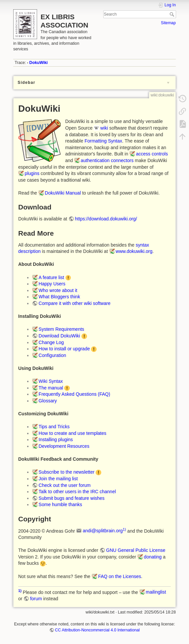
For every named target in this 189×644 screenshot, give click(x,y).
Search (173, 14)
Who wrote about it (58, 290)
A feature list (51, 277)
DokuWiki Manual (63, 193)
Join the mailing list (58, 479)
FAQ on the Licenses (119, 576)
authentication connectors (107, 160)
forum (36, 599)
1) (124, 529)
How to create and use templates (73, 433)
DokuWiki (39, 63)
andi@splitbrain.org (103, 531)
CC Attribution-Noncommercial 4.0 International (97, 630)
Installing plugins (56, 439)
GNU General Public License (136, 550)
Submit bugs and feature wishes (72, 498)
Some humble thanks (61, 504)
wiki (104, 128)
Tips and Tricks (54, 427)
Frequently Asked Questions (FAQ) (74, 394)
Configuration (52, 355)
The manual (51, 388)
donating (153, 557)
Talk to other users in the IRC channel (77, 492)
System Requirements (62, 329)
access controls (152, 154)
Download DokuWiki (59, 336)
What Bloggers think (59, 297)
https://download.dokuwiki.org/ (106, 219)
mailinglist (156, 592)
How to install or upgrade (64, 349)
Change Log (51, 342)
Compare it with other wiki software (75, 303)
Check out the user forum (65, 485)
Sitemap (168, 23)
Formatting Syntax (103, 141)
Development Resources (64, 446)
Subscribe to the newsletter (67, 472)
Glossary (48, 401)
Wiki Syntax (51, 381)
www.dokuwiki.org (134, 251)
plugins (32, 173)
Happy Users (52, 284)
